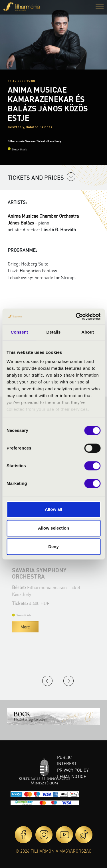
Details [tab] (54, 332)
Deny (53, 547)
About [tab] (88, 332)
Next (68, 681)
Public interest (67, 760)
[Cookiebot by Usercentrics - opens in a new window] (76, 316)
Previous (47, 681)
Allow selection (53, 528)
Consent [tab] (19, 332)
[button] (100, 8)
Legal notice (72, 776)
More (50, 627)
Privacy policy (73, 770)
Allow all (53, 509)
